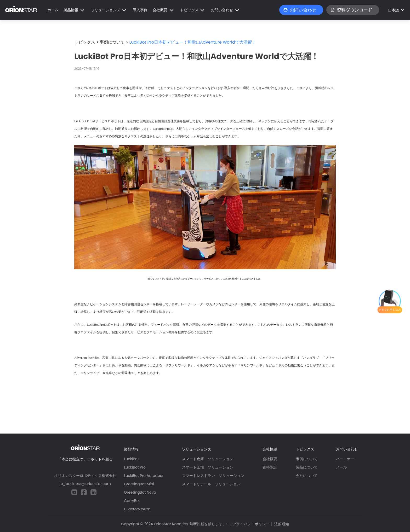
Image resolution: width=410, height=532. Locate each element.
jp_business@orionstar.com (85, 484)
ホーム (53, 10)
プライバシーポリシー (251, 524)
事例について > (114, 42)
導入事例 (140, 10)
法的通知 (282, 524)
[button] (75, 10)
